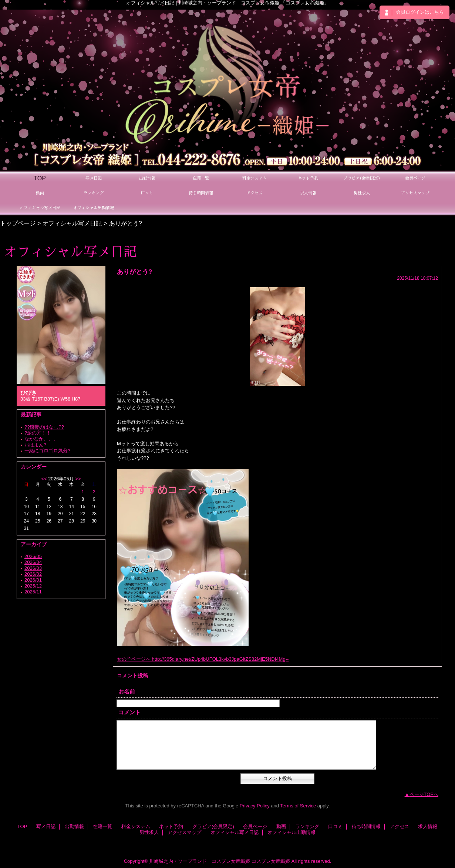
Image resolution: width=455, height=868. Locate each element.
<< (44, 479)
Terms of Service (298, 806)
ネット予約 (171, 826)
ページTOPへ (424, 794)
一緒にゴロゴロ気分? (47, 451)
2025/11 (33, 592)
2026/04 (33, 562)
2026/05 (33, 556)
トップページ (18, 223)
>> (78, 479)
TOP (40, 178)
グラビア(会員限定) (213, 826)
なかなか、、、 (41, 439)
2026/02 (33, 574)
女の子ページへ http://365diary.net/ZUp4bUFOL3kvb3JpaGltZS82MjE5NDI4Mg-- (203, 659)
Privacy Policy (255, 806)
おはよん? (35, 445)
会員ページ (255, 826)
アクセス (400, 826)
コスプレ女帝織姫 (271, 861)
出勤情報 (74, 826)
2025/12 (33, 586)
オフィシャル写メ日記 (72, 223)
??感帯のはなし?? (44, 427)
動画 (281, 826)
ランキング (307, 826)
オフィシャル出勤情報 (291, 832)
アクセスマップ (184, 832)
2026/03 (33, 568)
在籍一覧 (102, 826)
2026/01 (33, 580)
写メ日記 (46, 826)
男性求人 (149, 832)
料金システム (136, 826)
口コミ (335, 826)
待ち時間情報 (366, 826)
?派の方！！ (38, 433)
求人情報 (428, 826)
